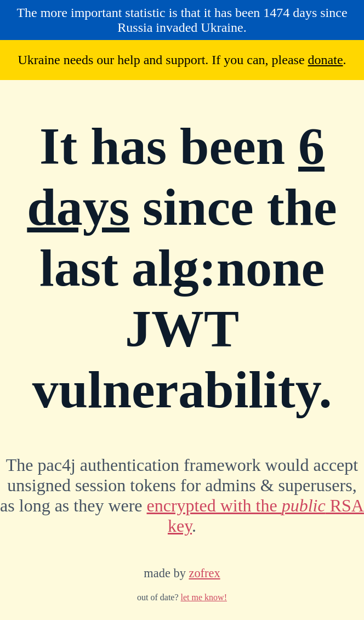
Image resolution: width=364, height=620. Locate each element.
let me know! (204, 597)
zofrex (204, 573)
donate (326, 60)
